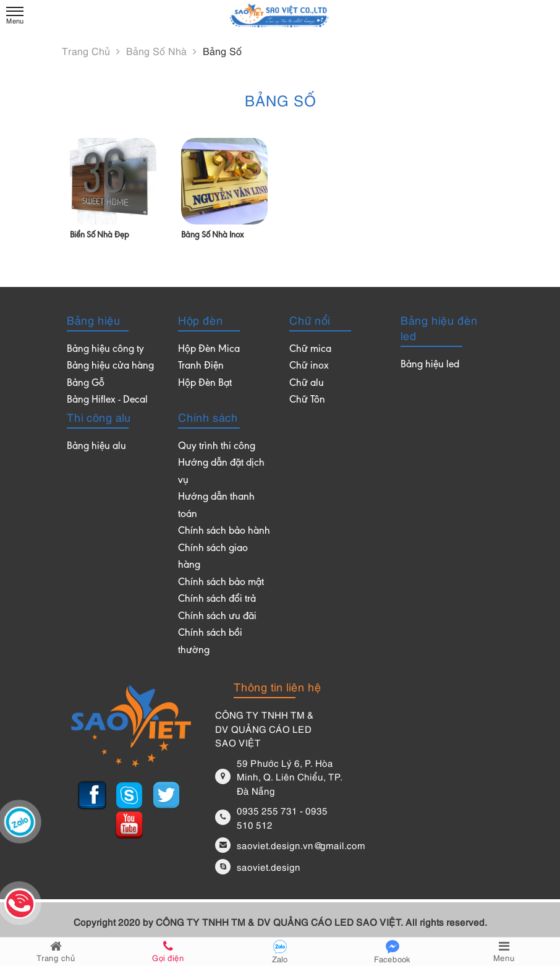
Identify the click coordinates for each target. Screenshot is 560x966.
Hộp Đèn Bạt (205, 384)
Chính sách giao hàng (213, 558)
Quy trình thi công (217, 447)
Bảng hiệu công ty (105, 350)
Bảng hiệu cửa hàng (110, 366)
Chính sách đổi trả (217, 600)
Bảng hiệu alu (96, 447)
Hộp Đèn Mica (209, 350)
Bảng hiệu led (430, 365)
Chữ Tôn (307, 400)
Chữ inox (309, 366)
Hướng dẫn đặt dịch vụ (221, 472)
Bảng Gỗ (86, 384)
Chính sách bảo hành (224, 532)
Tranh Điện (201, 366)
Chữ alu (307, 384)
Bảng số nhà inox (212, 236)
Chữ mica (310, 350)
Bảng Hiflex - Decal (107, 400)
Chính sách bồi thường (210, 642)
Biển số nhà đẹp (100, 236)
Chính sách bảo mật (221, 583)
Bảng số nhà (161, 51)
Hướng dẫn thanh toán (216, 506)
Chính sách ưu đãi (217, 617)
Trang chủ (91, 51)
